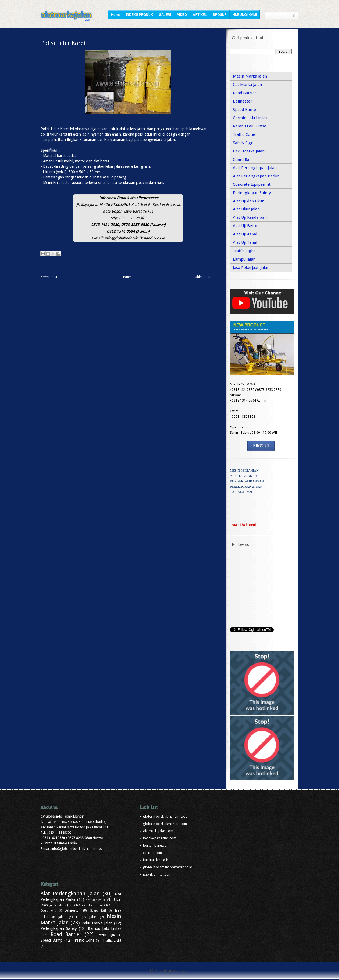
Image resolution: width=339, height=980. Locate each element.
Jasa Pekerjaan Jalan (251, 268)
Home (115, 15)
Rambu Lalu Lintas (250, 126)
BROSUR (220, 15)
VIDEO (182, 15)
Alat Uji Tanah (246, 242)
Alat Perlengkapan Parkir (256, 176)
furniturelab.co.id (156, 860)
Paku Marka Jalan (249, 151)
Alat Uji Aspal (245, 234)
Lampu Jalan (244, 259)
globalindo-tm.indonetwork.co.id (168, 867)
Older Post (203, 277)
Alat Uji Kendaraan (250, 217)
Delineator (243, 101)
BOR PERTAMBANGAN (247, 481)
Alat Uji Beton (246, 226)
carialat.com (153, 853)
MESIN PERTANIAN (244, 471)
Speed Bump (244, 110)
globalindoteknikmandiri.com (165, 824)
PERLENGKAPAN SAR (246, 487)
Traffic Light (244, 251)
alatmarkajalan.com (158, 831)
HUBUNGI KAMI (245, 15)
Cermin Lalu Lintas (250, 118)
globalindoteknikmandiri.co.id (165, 817)
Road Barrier (244, 93)
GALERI (165, 15)
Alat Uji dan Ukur (248, 201)
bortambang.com (156, 846)
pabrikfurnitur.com (157, 875)
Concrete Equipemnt (252, 184)
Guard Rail (242, 159)
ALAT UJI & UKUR (243, 476)
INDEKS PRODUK (140, 15)
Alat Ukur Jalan (246, 209)
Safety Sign (243, 143)
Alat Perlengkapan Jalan (255, 168)
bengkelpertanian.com (160, 838)
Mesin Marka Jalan (250, 76)
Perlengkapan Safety (252, 193)
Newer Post (49, 277)
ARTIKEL (200, 15)
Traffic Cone (244, 134)
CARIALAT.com (241, 492)
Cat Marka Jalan (247, 85)
